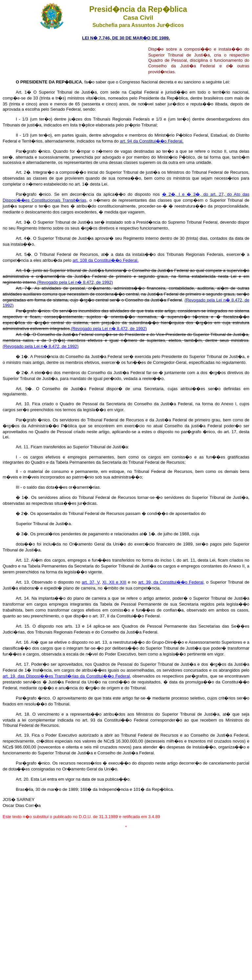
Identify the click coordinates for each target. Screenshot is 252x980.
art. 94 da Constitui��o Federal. (152, 141)
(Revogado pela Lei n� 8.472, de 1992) (75, 282)
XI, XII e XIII (114, 582)
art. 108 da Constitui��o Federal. (105, 260)
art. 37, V (91, 582)
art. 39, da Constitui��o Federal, (171, 582)
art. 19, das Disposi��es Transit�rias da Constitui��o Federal (66, 676)
